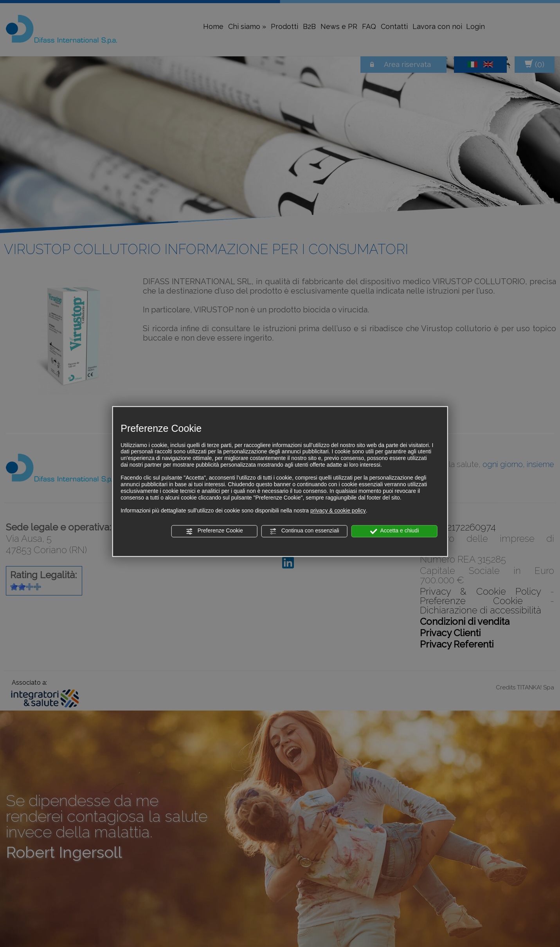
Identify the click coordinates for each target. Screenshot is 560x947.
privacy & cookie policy (338, 511)
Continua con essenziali (304, 531)
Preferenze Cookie (214, 531)
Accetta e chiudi (394, 531)
